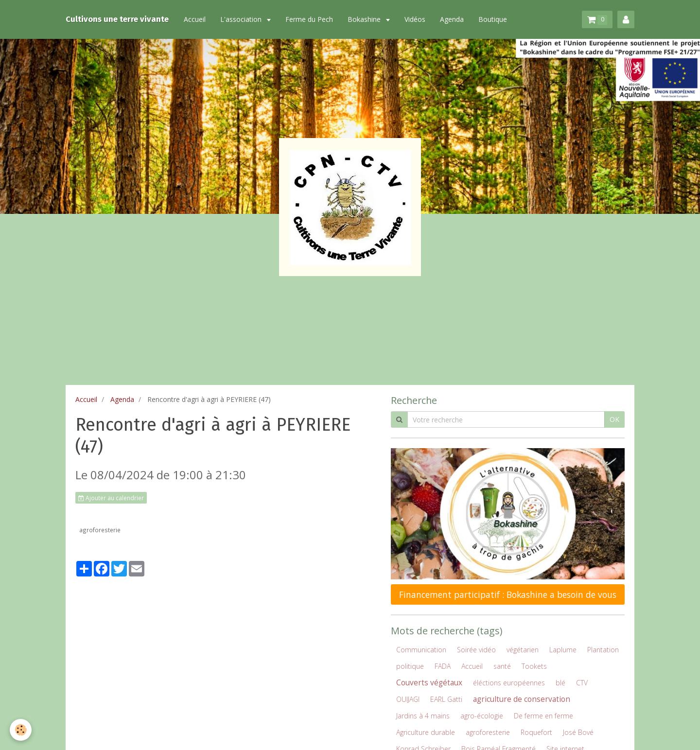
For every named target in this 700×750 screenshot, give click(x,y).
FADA (443, 666)
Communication (421, 650)
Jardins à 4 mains (423, 716)
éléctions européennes (509, 683)
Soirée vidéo (476, 650)
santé (502, 666)
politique (410, 666)
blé (560, 683)
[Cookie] (21, 730)
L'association (242, 19)
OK (614, 419)
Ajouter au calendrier (111, 498)
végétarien (523, 650)
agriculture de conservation (522, 699)
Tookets (534, 666)
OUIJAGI (408, 699)
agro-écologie (482, 716)
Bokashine (365, 19)
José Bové (578, 732)
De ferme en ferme (543, 716)
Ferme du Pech (309, 19)
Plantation (603, 650)
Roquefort (536, 732)
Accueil (195, 19)
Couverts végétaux (429, 683)
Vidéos (415, 19)
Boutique (493, 19)
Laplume (563, 650)
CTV (582, 683)
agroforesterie (100, 530)
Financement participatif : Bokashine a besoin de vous (508, 594)
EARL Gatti (446, 699)
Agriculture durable (426, 732)
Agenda (452, 19)
